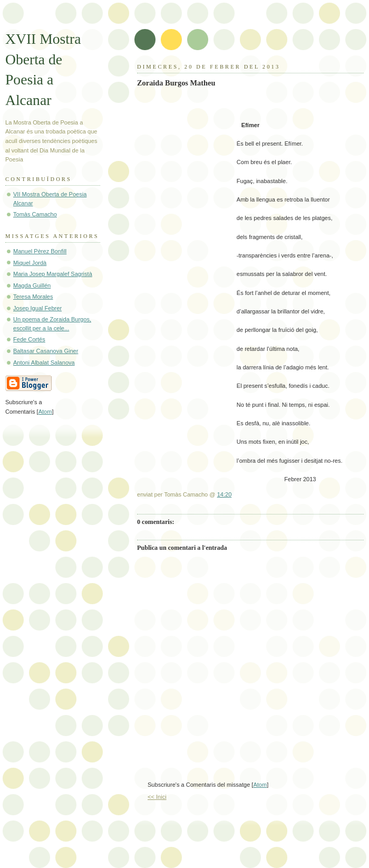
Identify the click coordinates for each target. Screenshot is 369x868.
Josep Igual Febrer (37, 308)
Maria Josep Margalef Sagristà (53, 274)
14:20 (225, 494)
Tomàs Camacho (35, 214)
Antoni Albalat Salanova (44, 363)
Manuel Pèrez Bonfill (40, 251)
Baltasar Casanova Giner (46, 351)
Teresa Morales (33, 297)
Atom (260, 785)
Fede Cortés (29, 339)
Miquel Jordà (30, 263)
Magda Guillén (32, 285)
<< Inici (157, 797)
